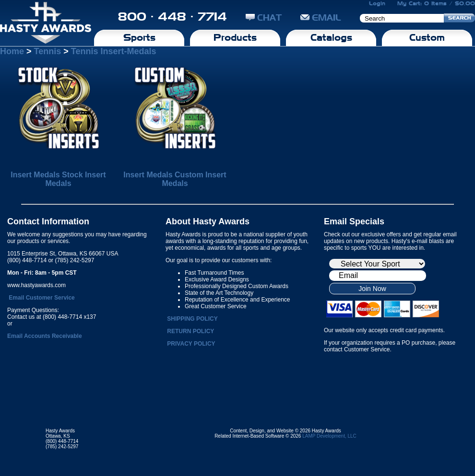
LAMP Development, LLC (329, 436)
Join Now (372, 289)
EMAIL (321, 17)
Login (377, 3)
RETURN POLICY (190, 331)
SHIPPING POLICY (192, 319)
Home (12, 51)
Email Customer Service (42, 298)
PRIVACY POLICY (191, 344)
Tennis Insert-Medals (114, 51)
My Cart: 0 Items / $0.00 (436, 3)
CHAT (264, 17)
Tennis (48, 51)
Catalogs (331, 37)
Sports (139, 37)
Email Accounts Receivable (45, 336)
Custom (427, 37)
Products (235, 37)
